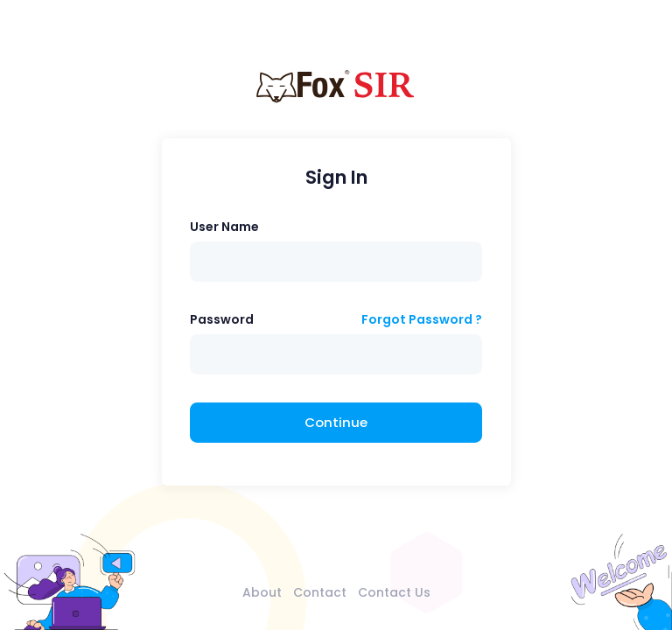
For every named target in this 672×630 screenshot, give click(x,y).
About (262, 592)
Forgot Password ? (422, 319)
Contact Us (394, 592)
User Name (224, 227)
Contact (320, 592)
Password (222, 319)
